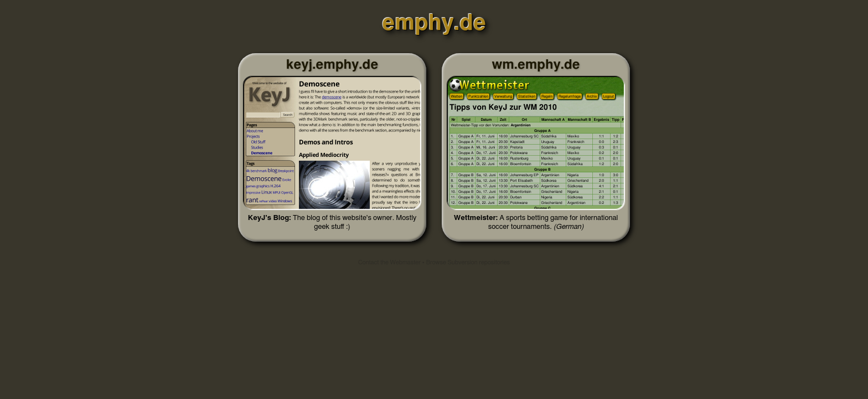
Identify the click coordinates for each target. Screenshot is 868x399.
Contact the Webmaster (389, 262)
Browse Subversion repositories (468, 262)
